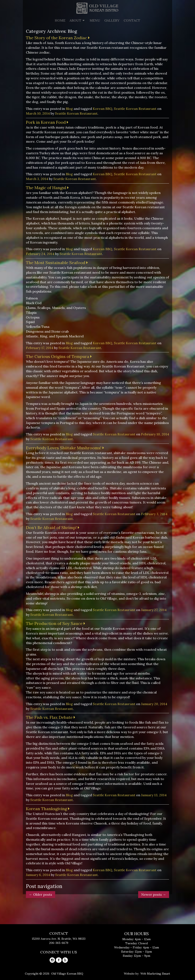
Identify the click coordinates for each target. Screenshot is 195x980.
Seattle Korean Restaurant (135, 109)
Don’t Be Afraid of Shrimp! (53, 527)
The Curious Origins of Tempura (59, 356)
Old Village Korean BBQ (67, 974)
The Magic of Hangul (47, 188)
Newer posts (154, 894)
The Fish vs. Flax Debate (51, 717)
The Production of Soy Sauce (55, 623)
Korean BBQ (102, 109)
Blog (69, 109)
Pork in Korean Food (47, 122)
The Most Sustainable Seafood (57, 263)
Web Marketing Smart (155, 974)
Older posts (41, 894)
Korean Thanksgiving (48, 809)
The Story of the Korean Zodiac (58, 38)
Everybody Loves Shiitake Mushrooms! (65, 448)
